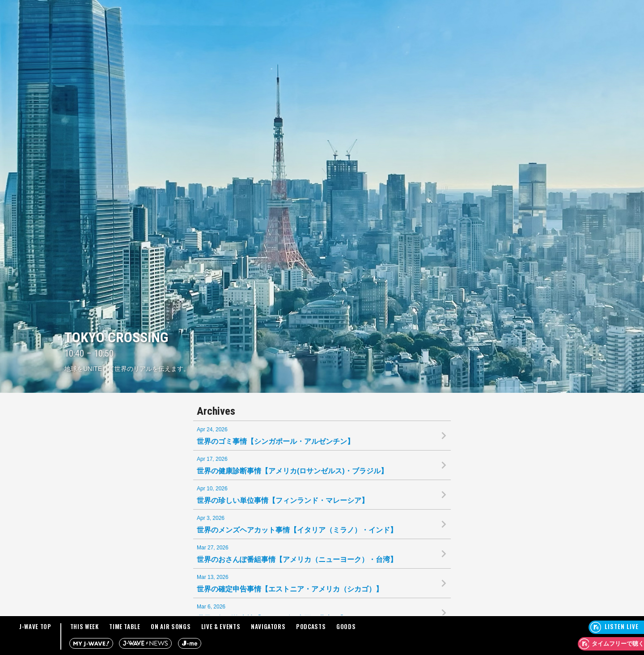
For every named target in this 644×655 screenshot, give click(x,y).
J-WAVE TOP (35, 626)
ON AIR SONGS (171, 626)
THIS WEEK (85, 626)
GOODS (346, 626)
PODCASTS (311, 626)
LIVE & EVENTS (221, 626)
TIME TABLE (125, 626)
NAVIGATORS (268, 626)
